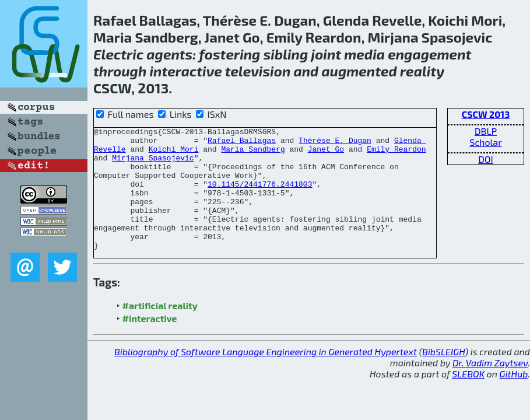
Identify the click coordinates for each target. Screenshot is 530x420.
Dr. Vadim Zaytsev (490, 387)
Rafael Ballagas (242, 143)
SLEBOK (468, 398)
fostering (229, 54)
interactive (185, 71)
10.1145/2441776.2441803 (260, 196)
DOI (486, 159)
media (364, 54)
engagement (429, 54)
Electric (118, 54)
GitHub (514, 398)
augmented (359, 71)
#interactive (150, 343)
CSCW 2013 (486, 114)
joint (327, 54)
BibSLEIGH (443, 376)
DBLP (486, 131)
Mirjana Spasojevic (153, 164)
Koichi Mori (174, 154)
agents (169, 54)
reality (422, 71)
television (258, 71)
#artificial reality (160, 330)
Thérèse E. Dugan (335, 143)
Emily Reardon (396, 154)
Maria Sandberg (253, 154)
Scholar (485, 142)
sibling (286, 54)
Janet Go (326, 154)
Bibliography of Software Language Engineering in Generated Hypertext (266, 376)
